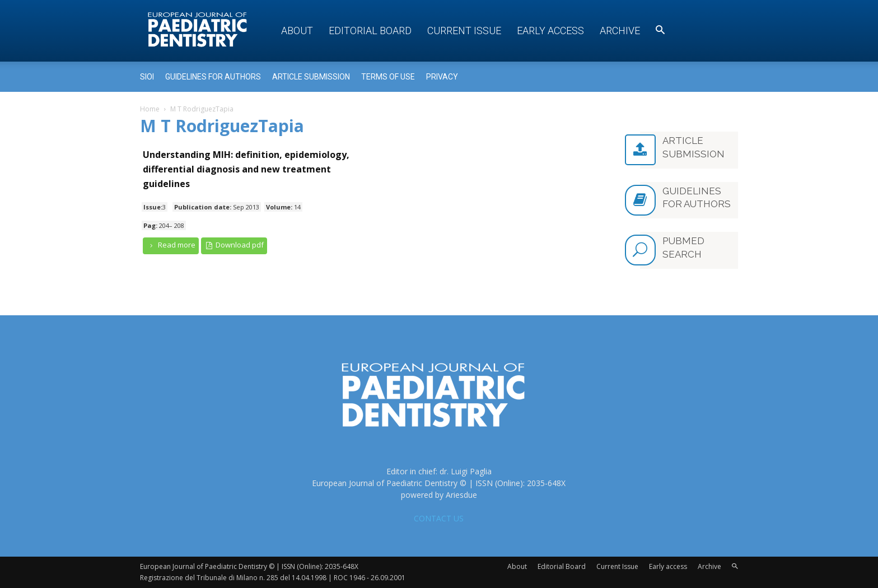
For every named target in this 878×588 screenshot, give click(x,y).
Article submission (311, 77)
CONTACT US (439, 518)
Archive (620, 31)
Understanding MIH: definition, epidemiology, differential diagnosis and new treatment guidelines (246, 169)
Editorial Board (370, 31)
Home (150, 109)
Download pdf (234, 245)
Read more (171, 245)
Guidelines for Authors (213, 77)
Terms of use (388, 77)
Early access (550, 31)
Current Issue (464, 31)
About (297, 31)
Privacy (442, 77)
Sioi (147, 77)
